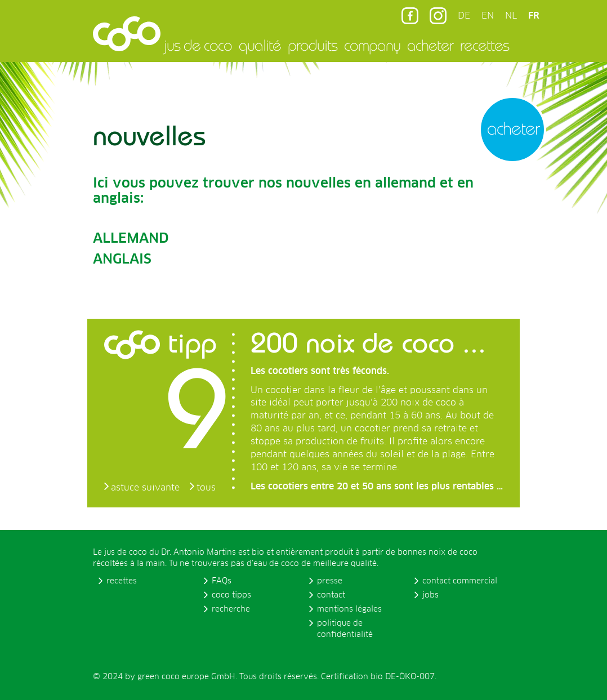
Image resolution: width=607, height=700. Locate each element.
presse (330, 581)
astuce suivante (145, 488)
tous (206, 488)
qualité (260, 45)
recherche (231, 609)
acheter (430, 45)
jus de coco (198, 45)
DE (464, 16)
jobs (430, 595)
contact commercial (460, 581)
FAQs (222, 581)
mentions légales (349, 609)
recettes (485, 45)
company (372, 45)
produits (313, 45)
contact (331, 595)
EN (488, 16)
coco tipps (231, 595)
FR (534, 16)
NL (511, 16)
